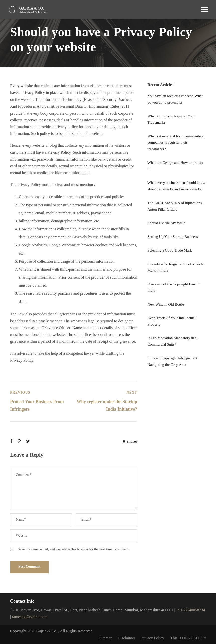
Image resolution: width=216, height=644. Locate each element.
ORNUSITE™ (194, 638)
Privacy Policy (152, 638)
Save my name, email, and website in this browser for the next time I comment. (74, 549)
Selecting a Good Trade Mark (169, 250)
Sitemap (106, 638)
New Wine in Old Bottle (166, 304)
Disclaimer (126, 638)
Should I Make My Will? (166, 223)
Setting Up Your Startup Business (172, 237)
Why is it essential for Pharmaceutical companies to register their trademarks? (176, 143)
